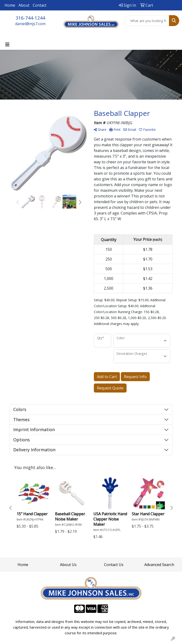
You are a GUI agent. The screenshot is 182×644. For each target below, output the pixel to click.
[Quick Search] (147, 21)
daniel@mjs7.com (30, 24)
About (24, 5)
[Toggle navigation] (7, 45)
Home (10, 5)
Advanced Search (159, 565)
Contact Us (114, 565)
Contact (40, 5)
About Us (68, 565)
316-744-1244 (30, 18)
